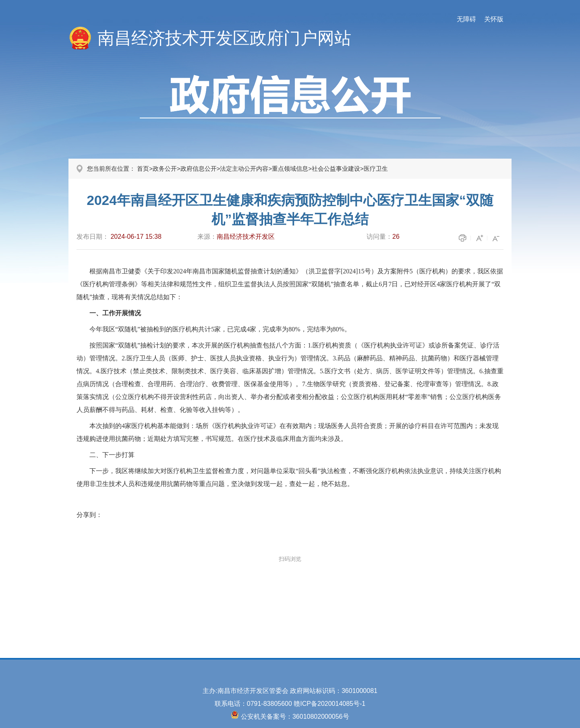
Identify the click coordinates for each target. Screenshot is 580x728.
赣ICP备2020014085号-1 (329, 704)
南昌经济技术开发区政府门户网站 (224, 38)
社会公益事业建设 (336, 169)
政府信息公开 (199, 169)
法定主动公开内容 (244, 169)
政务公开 (165, 169)
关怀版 (494, 19)
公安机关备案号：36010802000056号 (295, 717)
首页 (143, 169)
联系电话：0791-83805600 (254, 704)
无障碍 (466, 19)
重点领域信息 (290, 169)
